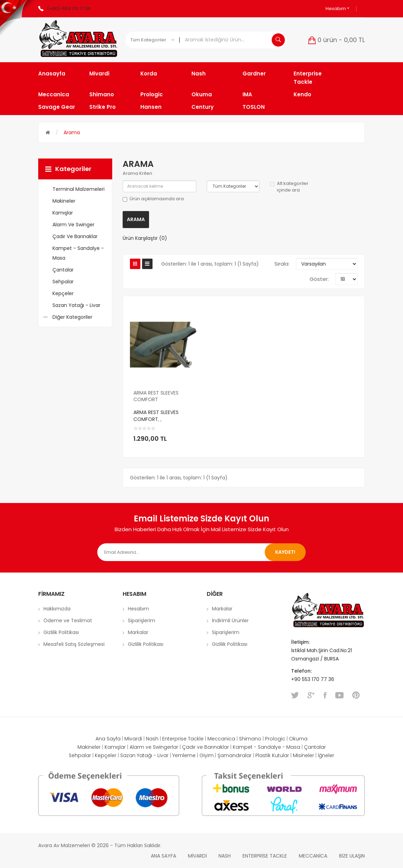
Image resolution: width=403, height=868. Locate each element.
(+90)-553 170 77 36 (69, 9)
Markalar (138, 632)
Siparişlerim (142, 620)
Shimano (250, 739)
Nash (152, 739)
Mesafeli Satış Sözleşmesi (74, 644)
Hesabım (338, 9)
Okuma (298, 739)
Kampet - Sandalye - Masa (266, 747)
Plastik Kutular (272, 755)
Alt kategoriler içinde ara (289, 187)
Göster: (319, 279)
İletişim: (300, 642)
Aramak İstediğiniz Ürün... (278, 40)
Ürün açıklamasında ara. (154, 199)
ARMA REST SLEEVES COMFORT (156, 396)
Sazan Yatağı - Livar (144, 755)
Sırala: (282, 264)
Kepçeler (106, 755)
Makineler (89, 747)
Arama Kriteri (137, 173)
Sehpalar (80, 755)
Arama (72, 132)
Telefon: (302, 671)
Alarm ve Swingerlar (154, 747)
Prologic (275, 739)
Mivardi (133, 739)
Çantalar (315, 747)
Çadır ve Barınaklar (205, 747)
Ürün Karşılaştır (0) (145, 238)
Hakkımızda (57, 609)
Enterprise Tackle (183, 739)
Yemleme (184, 755)
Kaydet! (285, 552)
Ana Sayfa (108, 739)
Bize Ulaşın (352, 856)
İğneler (326, 755)
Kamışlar (115, 747)
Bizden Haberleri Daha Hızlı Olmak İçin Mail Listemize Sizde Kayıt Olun (202, 529)
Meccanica (221, 739)
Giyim (207, 755)
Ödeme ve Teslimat (68, 620)
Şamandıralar (235, 755)
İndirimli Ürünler (230, 620)
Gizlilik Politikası (61, 632)
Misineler (303, 755)
